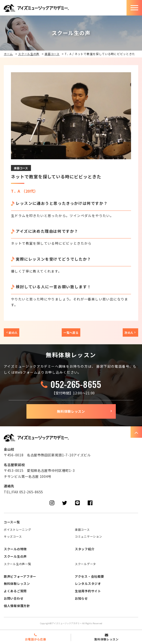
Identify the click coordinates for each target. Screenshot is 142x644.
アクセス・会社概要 (89, 576)
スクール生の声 (29, 54)
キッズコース (13, 536)
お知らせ (81, 598)
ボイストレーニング (17, 529)
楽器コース (52, 54)
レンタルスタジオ (88, 584)
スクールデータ (85, 564)
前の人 (13, 332)
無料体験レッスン (71, 411)
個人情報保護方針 (17, 606)
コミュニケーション (88, 536)
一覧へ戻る (71, 332)
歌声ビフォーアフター (20, 576)
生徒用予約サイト (88, 591)
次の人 (129, 332)
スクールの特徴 (15, 549)
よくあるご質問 (15, 591)
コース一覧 (12, 522)
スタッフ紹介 (85, 549)
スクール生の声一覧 (17, 564)
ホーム (8, 54)
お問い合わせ (14, 598)
